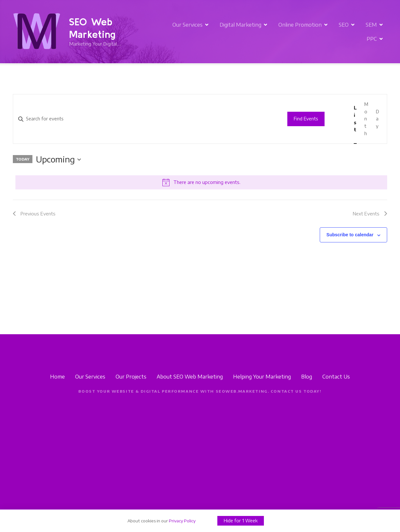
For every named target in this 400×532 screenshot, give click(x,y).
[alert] (201, 182)
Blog (307, 377)
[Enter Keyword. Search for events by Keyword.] (147, 119)
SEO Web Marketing (92, 28)
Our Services (170, 32)
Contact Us (336, 377)
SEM (354, 32)
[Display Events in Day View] (378, 119)
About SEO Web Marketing (190, 377)
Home (57, 377)
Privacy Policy (182, 521)
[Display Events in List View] (355, 119)
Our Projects (131, 377)
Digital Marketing (223, 32)
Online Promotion (282, 32)
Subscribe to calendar (350, 235)
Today (23, 159)
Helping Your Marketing (262, 377)
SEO (326, 32)
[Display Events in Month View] (366, 119)
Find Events (306, 119)
